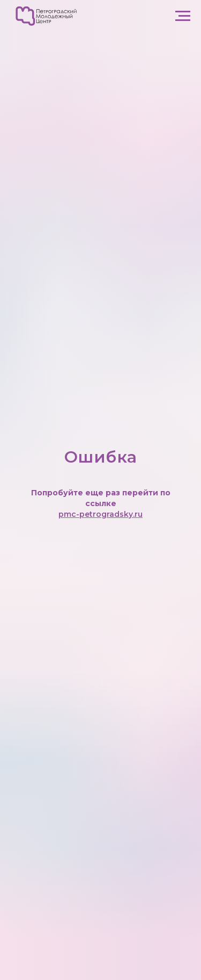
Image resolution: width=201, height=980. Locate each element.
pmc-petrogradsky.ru (100, 514)
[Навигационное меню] (183, 16)
